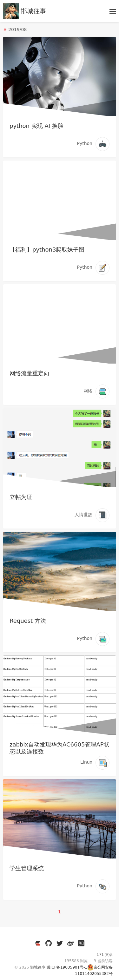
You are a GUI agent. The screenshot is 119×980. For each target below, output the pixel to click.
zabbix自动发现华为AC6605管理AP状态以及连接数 (60, 748)
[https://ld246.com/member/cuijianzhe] (38, 943)
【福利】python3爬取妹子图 (47, 250)
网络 (88, 391)
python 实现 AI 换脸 (36, 126)
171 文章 (105, 955)
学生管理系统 (27, 868)
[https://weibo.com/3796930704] (70, 943)
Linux (86, 762)
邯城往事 (33, 11)
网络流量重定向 (30, 373)
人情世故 (83, 515)
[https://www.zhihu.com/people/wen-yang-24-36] (81, 943)
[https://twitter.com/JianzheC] (60, 943)
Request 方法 (28, 621)
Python (85, 143)
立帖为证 (21, 497)
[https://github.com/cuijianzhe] (49, 943)
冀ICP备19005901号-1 (67, 967)
